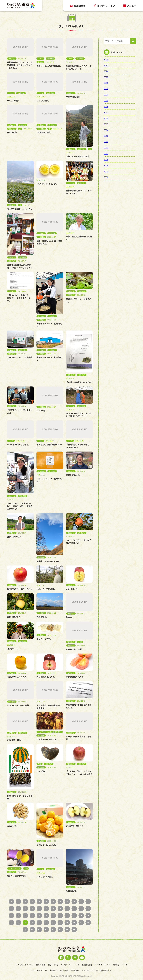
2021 (106, 89)
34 (74, 916)
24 (88, 909)
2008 (106, 165)
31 (53, 916)
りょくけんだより (39, 970)
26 (18, 916)
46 (74, 923)
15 (25, 909)
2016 (106, 118)
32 (60, 916)
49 (25, 930)
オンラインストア (104, 6)
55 (67, 930)
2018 (106, 106)
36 (88, 916)
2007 (106, 171)
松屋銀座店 (78, 6)
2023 (106, 77)
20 (60, 909)
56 (74, 930)
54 (60, 930)
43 (53, 923)
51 (39, 930)
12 (88, 901)
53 (53, 930)
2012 (106, 142)
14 (18, 909)
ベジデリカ (66, 965)
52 (46, 930)
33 (67, 916)
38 (18, 923)
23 (81, 909)
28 (32, 916)
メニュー (130, 6)
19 (53, 909)
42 (46, 923)
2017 (106, 112)
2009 (106, 159)
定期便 (116, 965)
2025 (106, 65)
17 (39, 909)
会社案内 (64, 970)
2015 (106, 124)
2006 (106, 177)
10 (74, 901)
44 (60, 923)
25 (11, 916)
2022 (106, 83)
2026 (106, 59)
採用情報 (75, 970)
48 (88, 923)
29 (39, 916)
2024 (106, 71)
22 (74, 909)
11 (81, 901)
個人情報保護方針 (104, 970)
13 (11, 909)
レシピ (76, 965)
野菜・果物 (53, 965)
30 (46, 916)
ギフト (125, 965)
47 (81, 923)
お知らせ (54, 970)
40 (32, 923)
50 (32, 930)
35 (81, 916)
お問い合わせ (87, 970)
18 (46, 909)
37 (11, 923)
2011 (106, 148)
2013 (106, 136)
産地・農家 (41, 965)
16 (32, 909)
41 (39, 923)
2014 (106, 130)
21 (67, 909)
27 (25, 916)
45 (67, 923)
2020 (106, 95)
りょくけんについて (24, 965)
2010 (106, 153)
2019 (106, 101)
